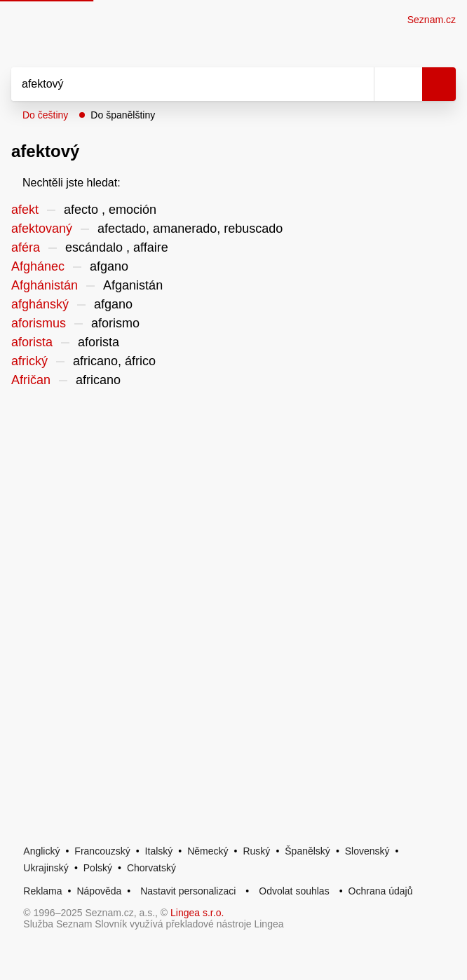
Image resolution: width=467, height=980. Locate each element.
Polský (98, 868)
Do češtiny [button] (45, 115)
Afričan (31, 380)
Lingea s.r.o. (197, 913)
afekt (25, 210)
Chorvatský (151, 868)
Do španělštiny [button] (123, 115)
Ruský (256, 851)
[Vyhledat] (177, 84)
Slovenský (367, 851)
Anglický (41, 851)
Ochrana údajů (381, 891)
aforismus (39, 323)
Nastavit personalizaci (188, 891)
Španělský (307, 851)
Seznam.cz (432, 20)
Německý (208, 851)
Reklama (42, 891)
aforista (32, 342)
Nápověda (99, 891)
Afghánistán (45, 285)
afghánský (40, 304)
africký (29, 361)
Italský (159, 851)
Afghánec (38, 266)
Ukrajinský (46, 868)
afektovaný (42, 229)
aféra (26, 247)
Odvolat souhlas (294, 891)
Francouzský (102, 851)
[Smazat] (358, 84)
